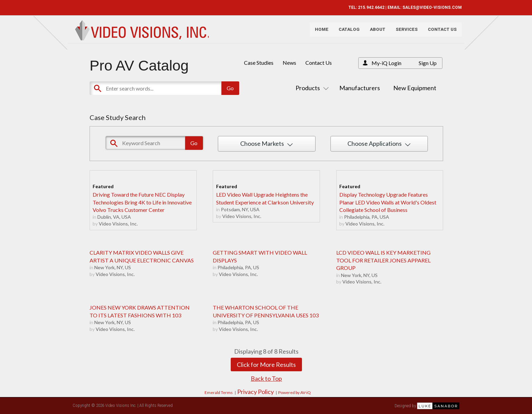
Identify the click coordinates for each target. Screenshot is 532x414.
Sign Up (428, 63)
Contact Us (440, 32)
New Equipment (415, 88)
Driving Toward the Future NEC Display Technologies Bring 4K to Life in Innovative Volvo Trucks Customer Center (142, 202)
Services (404, 32)
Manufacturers (360, 88)
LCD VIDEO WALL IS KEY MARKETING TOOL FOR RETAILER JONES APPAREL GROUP (383, 260)
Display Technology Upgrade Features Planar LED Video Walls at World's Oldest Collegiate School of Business (388, 202)
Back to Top (266, 378)
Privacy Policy (255, 392)
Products (311, 88)
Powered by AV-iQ (294, 392)
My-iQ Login (386, 63)
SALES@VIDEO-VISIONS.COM (430, 7)
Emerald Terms (219, 392)
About (375, 32)
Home (319, 32)
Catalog (347, 32)
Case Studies (259, 63)
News (289, 63)
